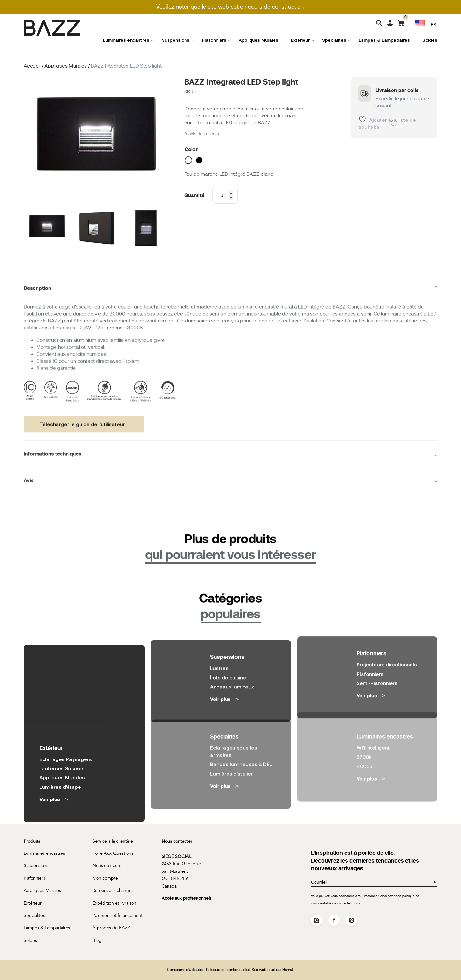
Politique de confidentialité (228, 970)
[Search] (379, 24)
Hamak (288, 970)
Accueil (32, 66)
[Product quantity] (225, 195)
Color (191, 149)
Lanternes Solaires (62, 737)
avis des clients (202, 134)
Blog (97, 940)
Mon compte (105, 878)
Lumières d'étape (60, 756)
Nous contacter (108, 866)
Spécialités (334, 40)
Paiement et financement (118, 915)
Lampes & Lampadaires (384, 40)
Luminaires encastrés (126, 40)
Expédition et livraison (114, 903)
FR (433, 24)
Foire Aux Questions (113, 853)
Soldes (430, 40)
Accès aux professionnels (186, 898)
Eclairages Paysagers (66, 728)
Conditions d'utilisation (186, 970)
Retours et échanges (113, 891)
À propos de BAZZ (111, 928)
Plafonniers (214, 40)
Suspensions (176, 40)
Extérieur (300, 40)
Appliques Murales (259, 40)
